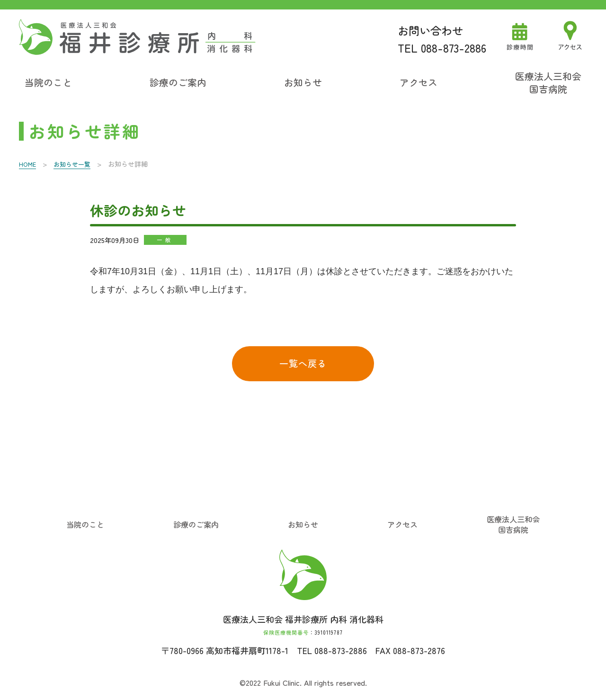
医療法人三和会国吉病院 (548, 82)
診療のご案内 (178, 82)
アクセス (419, 82)
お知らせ (303, 82)
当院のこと (48, 82)
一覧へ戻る (303, 363)
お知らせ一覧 (75, 163)
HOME (28, 163)
